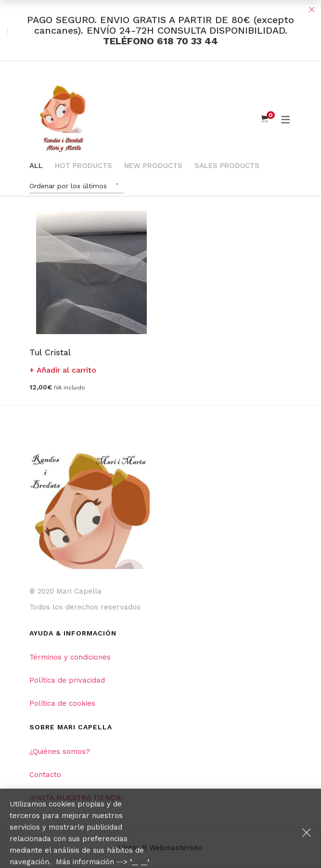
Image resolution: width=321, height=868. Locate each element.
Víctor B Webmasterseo (160, 848)
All (36, 166)
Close (311, 10)
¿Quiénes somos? (60, 751)
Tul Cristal (50, 352)
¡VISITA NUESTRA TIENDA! (76, 798)
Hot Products (83, 166)
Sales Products (227, 166)
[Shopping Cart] (264, 119)
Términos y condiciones (70, 657)
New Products (153, 166)
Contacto (45, 775)
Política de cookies (62, 703)
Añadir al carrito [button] (66, 370)
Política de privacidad (67, 680)
